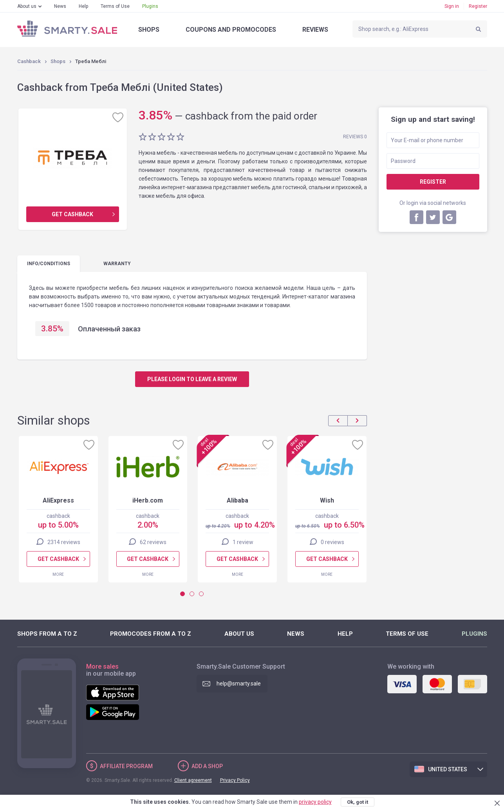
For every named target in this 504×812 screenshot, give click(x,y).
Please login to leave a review (192, 379)
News (60, 6)
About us (27, 6)
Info (49, 264)
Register (478, 6)
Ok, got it (358, 802)
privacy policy (315, 802)
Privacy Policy (235, 780)
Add (207, 766)
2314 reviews (63, 542)
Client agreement (193, 780)
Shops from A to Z (47, 634)
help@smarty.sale (239, 684)
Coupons (231, 30)
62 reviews (153, 542)
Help (83, 6)
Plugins (150, 6)
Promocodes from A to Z (151, 634)
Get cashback (72, 214)
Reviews (315, 30)
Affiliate (126, 766)
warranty (117, 264)
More (58, 574)
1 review (243, 542)
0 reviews (332, 542)
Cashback (29, 61)
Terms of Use (115, 6)
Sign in (452, 6)
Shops (149, 30)
